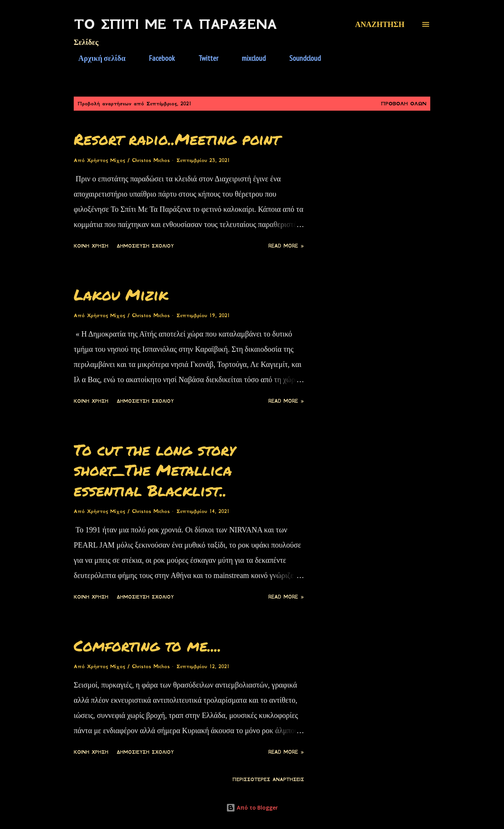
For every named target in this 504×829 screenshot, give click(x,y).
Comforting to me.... (147, 646)
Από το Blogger (252, 808)
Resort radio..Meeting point (177, 139)
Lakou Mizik (121, 295)
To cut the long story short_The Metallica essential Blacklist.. (155, 470)
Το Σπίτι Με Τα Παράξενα (175, 24)
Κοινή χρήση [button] (91, 246)
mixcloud (249, 58)
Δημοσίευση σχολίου (145, 246)
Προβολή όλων (404, 104)
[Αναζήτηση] (380, 24)
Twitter (204, 58)
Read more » (286, 246)
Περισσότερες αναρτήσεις (268, 780)
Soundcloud (300, 58)
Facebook (157, 58)
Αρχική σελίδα (97, 58)
